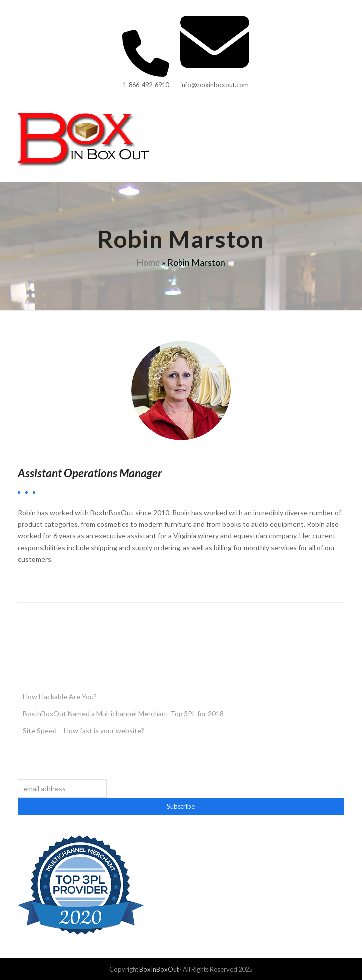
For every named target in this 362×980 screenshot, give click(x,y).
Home (148, 262)
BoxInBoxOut (159, 969)
